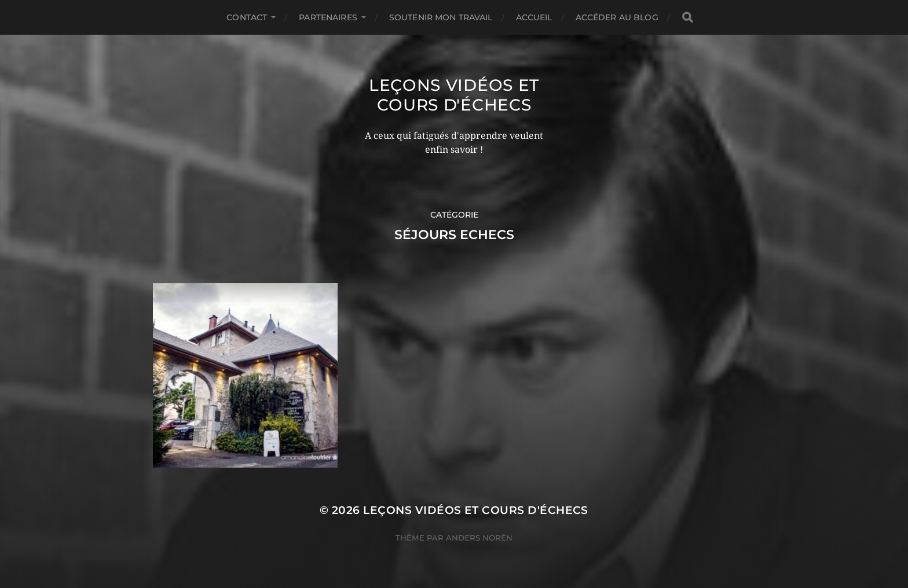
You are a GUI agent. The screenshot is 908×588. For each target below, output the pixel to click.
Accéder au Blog (617, 17)
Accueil (534, 17)
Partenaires (328, 17)
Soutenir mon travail (441, 17)
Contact (247, 17)
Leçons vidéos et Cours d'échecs (454, 95)
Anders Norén (479, 538)
